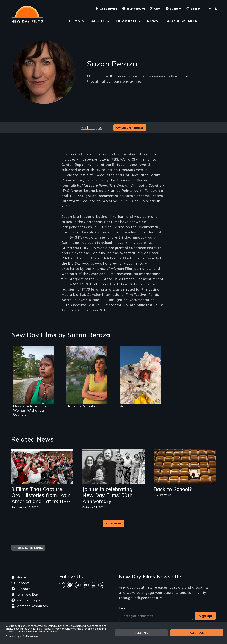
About (98, 21)
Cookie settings (30, 636)
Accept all (197, 633)
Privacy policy (12, 636)
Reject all (141, 633)
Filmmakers (128, 21)
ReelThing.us (91, 128)
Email (124, 608)
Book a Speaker (181, 21)
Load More (113, 523)
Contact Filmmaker (130, 128)
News (153, 21)
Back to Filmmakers (28, 548)
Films (74, 21)
